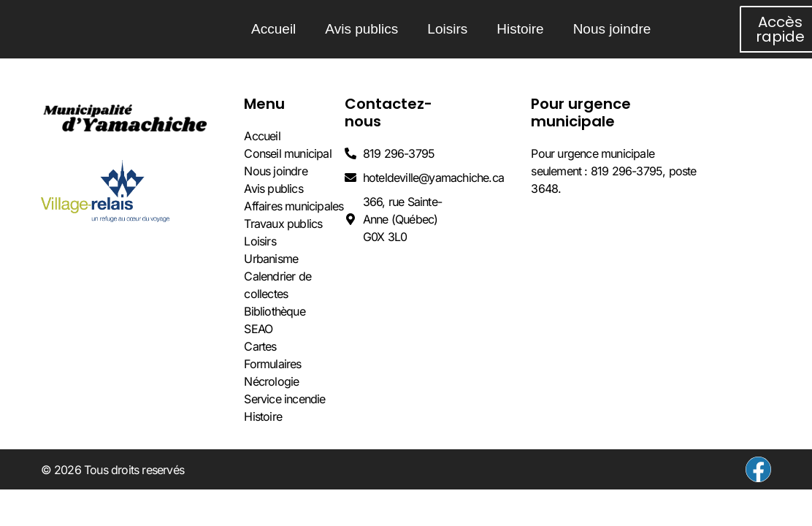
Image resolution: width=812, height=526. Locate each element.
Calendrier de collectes (277, 285)
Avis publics (361, 29)
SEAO (258, 329)
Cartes (260, 346)
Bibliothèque (274, 311)
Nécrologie (271, 381)
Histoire (520, 29)
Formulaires (272, 364)
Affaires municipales (294, 206)
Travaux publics (283, 224)
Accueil (273, 29)
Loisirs (447, 29)
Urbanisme (271, 259)
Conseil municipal (287, 153)
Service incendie (284, 399)
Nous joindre (612, 29)
